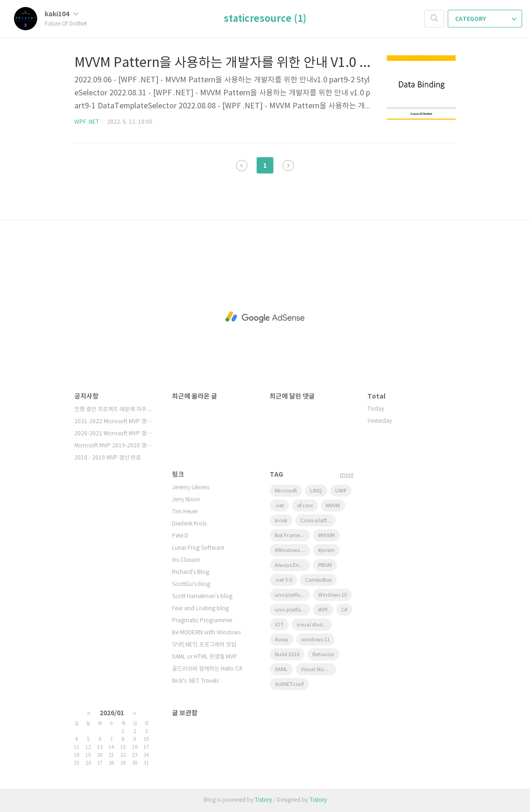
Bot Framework (292, 536)
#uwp (282, 640)
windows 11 (315, 640)
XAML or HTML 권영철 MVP (205, 657)
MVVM (333, 506)
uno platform (291, 595)
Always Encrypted (292, 565)
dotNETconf (289, 684)
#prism (326, 550)
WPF (323, 610)
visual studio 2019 (314, 625)
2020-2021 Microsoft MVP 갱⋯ (113, 434)
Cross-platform (318, 521)
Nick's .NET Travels (195, 681)
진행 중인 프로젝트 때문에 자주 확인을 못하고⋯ (114, 409)
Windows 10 (332, 595)
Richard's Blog (191, 572)
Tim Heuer (185, 512)
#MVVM (326, 536)
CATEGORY (486, 19)
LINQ (316, 491)
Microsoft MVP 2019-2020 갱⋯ (113, 446)
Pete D (180, 536)
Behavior (323, 655)
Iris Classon (186, 560)
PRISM (325, 565)
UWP (341, 491)
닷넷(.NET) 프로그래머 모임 (204, 645)
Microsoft (286, 491)
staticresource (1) (265, 19)
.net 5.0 (283, 580)
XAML (281, 669)
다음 (288, 166)
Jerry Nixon (186, 500)
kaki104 (61, 14)
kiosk (281, 521)
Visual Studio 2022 (318, 669)
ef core (305, 506)
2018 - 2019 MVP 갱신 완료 (108, 458)
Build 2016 (287, 655)
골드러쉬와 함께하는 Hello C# (207, 669)
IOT (279, 625)
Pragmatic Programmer (202, 621)
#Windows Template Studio (292, 550)
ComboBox (318, 580)
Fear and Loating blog (200, 609)
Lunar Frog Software (198, 548)
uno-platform (291, 610)
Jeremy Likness (191, 488)
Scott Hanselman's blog (202, 596)
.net (279, 506)
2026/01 (112, 713)
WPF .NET (87, 122)
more (347, 475)
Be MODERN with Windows (206, 633)
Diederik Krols (189, 524)
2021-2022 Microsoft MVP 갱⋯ (113, 422)
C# (344, 610)
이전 (242, 166)
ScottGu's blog (191, 584)
